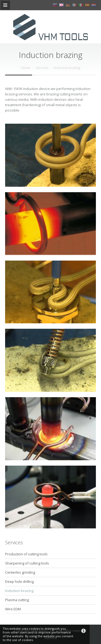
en (61, 5)
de (68, 5)
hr (94, 5)
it (81, 5)
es (87, 5)
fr (74, 5)
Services (42, 68)
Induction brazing (67, 68)
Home (26, 68)
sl (55, 5)
